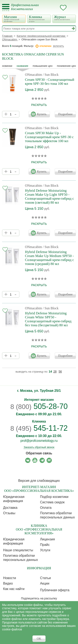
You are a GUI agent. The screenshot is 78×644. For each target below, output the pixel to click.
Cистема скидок (52, 502)
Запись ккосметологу (47, 8)
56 (60, 371)
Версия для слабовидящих (39, 481)
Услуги (45, 550)
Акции (45, 583)
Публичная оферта (55, 590)
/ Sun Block (51, 75)
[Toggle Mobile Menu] (6, 8)
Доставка (10, 508)
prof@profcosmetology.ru (39, 441)
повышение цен (43, 66)
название (22, 66)
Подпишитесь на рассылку (39, 598)
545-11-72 (39, 428)
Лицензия (48, 539)
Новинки (7, 66)
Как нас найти (14, 589)
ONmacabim (33, 75)
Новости (10, 578)
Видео (8, 583)
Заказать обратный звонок (39, 447)
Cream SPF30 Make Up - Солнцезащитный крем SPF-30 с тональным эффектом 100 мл (49, 137)
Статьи (46, 578)
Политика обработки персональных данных (58, 515)
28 (55, 371)
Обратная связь (39, 453)
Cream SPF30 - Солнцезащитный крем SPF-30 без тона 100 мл (50, 82)
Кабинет (55, 8)
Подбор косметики (54, 497)
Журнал (64, 18)
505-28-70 (39, 406)
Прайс (45, 545)
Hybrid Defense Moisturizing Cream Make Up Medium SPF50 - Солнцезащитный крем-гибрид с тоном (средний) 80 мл (49, 258)
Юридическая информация (14, 499)
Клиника (39, 19)
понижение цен (66, 66)
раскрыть (39, 105)
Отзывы (9, 513)
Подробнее (65, 114)
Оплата (46, 508)
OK (39, 639)
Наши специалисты (18, 550)
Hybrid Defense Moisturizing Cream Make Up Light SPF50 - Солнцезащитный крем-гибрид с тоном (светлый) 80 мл (49, 197)
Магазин (14, 19)
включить (58, 46)
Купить (42, 114)
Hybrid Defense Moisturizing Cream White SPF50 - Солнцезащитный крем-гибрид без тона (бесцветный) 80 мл (48, 319)
